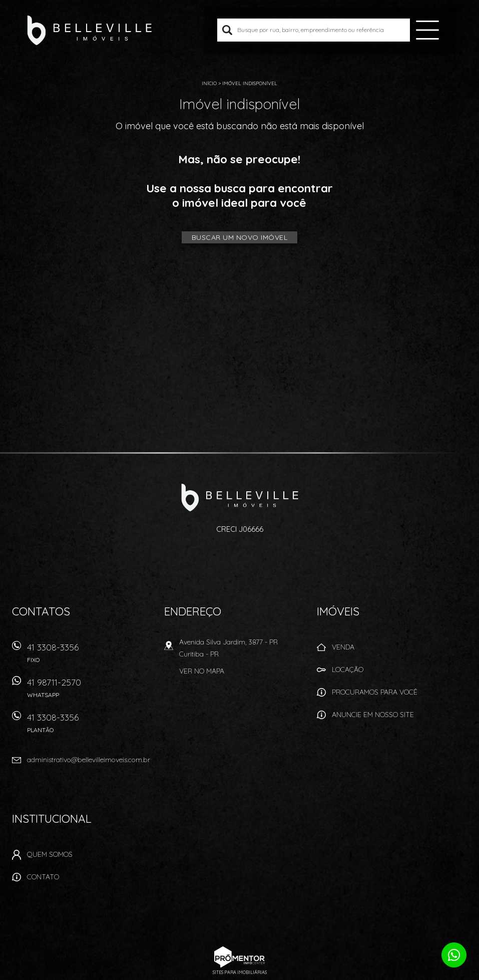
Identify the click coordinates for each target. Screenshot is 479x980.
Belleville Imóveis (239, 497)
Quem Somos (50, 854)
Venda (343, 647)
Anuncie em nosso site (373, 715)
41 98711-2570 (90, 691)
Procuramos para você (375, 692)
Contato (43, 877)
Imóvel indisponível (250, 83)
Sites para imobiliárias (240, 972)
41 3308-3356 (90, 656)
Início (209, 83)
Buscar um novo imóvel (240, 237)
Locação (348, 670)
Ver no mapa (202, 671)
